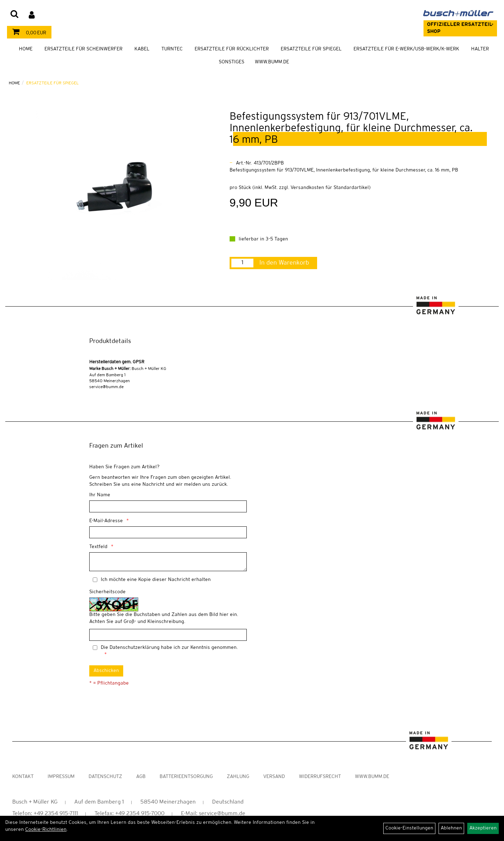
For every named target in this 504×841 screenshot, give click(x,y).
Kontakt (23, 777)
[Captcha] (168, 635)
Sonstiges (232, 62)
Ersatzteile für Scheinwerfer (83, 49)
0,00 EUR (27, 33)
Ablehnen (451, 828)
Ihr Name (100, 495)
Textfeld (98, 547)
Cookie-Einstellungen (409, 828)
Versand (274, 777)
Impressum (61, 777)
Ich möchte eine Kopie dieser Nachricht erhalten (156, 580)
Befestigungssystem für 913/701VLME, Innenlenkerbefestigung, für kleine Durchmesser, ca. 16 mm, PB (351, 128)
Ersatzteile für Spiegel (311, 49)
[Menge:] (242, 263)
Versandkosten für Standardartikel (330, 188)
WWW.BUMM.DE (272, 62)
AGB (141, 777)
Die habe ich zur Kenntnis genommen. (169, 648)
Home (26, 49)
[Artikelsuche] (14, 15)
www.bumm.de (372, 777)
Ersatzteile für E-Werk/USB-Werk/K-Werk (406, 49)
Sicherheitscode (107, 592)
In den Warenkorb (284, 263)
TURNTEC (172, 49)
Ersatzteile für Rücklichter (232, 49)
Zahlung (238, 777)
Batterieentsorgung (186, 777)
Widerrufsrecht (320, 777)
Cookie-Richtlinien (46, 830)
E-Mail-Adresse (106, 521)
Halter (480, 49)
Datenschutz (105, 777)
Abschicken (106, 671)
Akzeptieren (483, 828)
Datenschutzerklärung (135, 648)
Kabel (142, 49)
